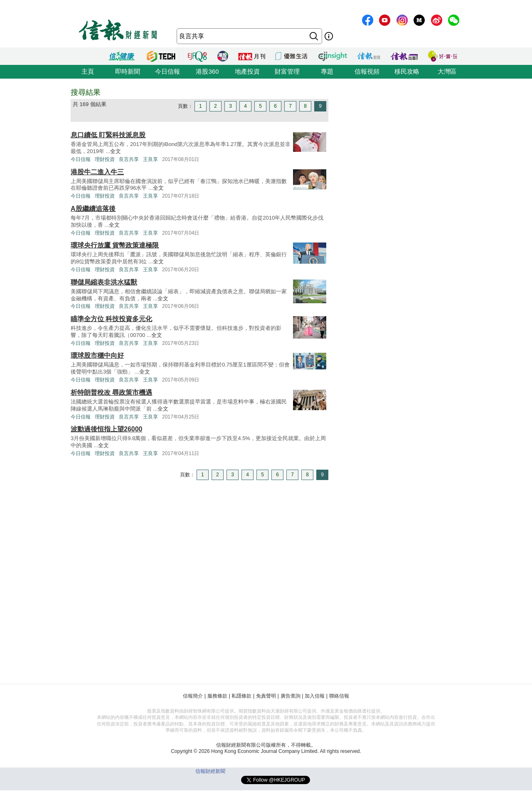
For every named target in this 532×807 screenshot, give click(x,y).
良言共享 (129, 159)
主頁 (88, 71)
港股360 (207, 71)
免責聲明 (266, 696)
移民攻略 (407, 71)
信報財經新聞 (210, 771)
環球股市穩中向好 (97, 355)
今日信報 (167, 71)
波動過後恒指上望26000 (107, 429)
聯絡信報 (339, 696)
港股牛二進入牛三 (97, 172)
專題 (327, 71)
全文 (116, 151)
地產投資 (247, 71)
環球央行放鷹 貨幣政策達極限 (115, 245)
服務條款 (217, 696)
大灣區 (447, 71)
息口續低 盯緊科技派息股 (108, 135)
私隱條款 (241, 696)
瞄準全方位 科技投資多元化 (111, 319)
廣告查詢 (291, 696)
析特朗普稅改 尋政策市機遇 (111, 392)
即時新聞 (128, 71)
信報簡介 (193, 696)
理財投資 (105, 159)
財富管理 (287, 71)
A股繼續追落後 (93, 209)
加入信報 (315, 696)
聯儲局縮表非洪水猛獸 (104, 282)
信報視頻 (367, 71)
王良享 (150, 159)
